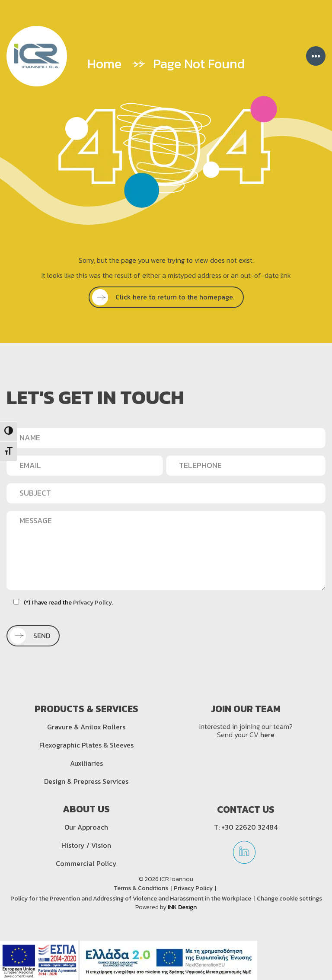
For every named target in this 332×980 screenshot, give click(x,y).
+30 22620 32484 (249, 827)
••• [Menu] (316, 56)
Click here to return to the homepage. (166, 297)
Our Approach (86, 827)
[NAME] (166, 438)
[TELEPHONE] (246, 465)
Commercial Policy (86, 863)
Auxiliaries (86, 763)
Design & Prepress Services (86, 781)
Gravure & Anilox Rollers (86, 727)
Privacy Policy (93, 603)
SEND (32, 636)
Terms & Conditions (141, 888)
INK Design (182, 907)
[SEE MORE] (166, 297)
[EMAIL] (85, 465)
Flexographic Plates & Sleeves (86, 745)
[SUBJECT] (166, 493)
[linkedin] (244, 855)
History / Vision (86, 845)
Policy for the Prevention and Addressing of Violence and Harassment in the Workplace (131, 899)
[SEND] (33, 636)
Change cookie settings (289, 899)
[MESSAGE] (166, 550)
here (267, 735)
